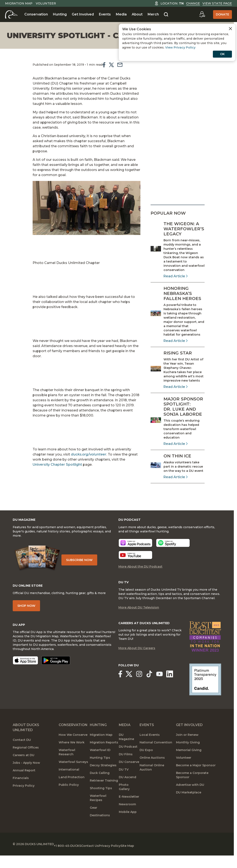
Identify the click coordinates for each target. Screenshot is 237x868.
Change (193, 3)
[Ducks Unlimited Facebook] (120, 689)
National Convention (156, 757)
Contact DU (22, 754)
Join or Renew (187, 749)
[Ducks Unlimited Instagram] (144, 689)
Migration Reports (104, 757)
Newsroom (127, 818)
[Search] (166, 15)
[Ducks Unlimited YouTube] (166, 689)
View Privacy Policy (180, 47)
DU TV (124, 784)
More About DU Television (139, 616)
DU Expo (146, 764)
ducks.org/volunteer (71, 441)
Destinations (100, 829)
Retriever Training (104, 795)
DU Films (126, 768)
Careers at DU (24, 769)
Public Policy (69, 799)
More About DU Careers (137, 664)
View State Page (217, 3)
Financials (21, 792)
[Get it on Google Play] (56, 671)
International (69, 784)
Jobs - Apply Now (26, 777)
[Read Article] (178, 250)
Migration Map (19, 3)
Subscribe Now (84, 565)
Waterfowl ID (100, 764)
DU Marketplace (189, 807)
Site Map (154, 857)
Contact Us (103, 857)
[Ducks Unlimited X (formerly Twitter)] (131, 689)
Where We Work (72, 757)
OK (222, 54)
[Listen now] (135, 550)
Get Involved (83, 14)
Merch (153, 14)
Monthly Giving (188, 757)
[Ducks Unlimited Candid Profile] (205, 693)
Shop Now (26, 615)
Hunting (60, 14)
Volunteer (46, 3)
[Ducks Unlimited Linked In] (178, 689)
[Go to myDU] (202, 14)
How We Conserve (73, 749)
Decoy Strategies (103, 779)
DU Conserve (129, 776)
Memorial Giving (189, 764)
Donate (222, 14)
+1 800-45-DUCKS (74, 857)
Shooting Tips (101, 802)
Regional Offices (26, 762)
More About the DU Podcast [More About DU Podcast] (140, 574)
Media (121, 14)
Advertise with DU (190, 799)
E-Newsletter (129, 811)
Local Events (150, 749)
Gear (94, 822)
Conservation (36, 14)
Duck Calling (100, 787)
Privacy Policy (24, 800)
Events (105, 14)
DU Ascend (128, 791)
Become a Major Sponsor (196, 779)
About (137, 14)
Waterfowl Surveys (73, 776)
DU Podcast (128, 761)
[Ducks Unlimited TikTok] (156, 689)
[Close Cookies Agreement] (230, 29)
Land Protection (72, 791)
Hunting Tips (100, 772)
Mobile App (128, 826)
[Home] (11, 14)
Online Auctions (152, 772)
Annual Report (24, 785)
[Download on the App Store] (25, 671)
